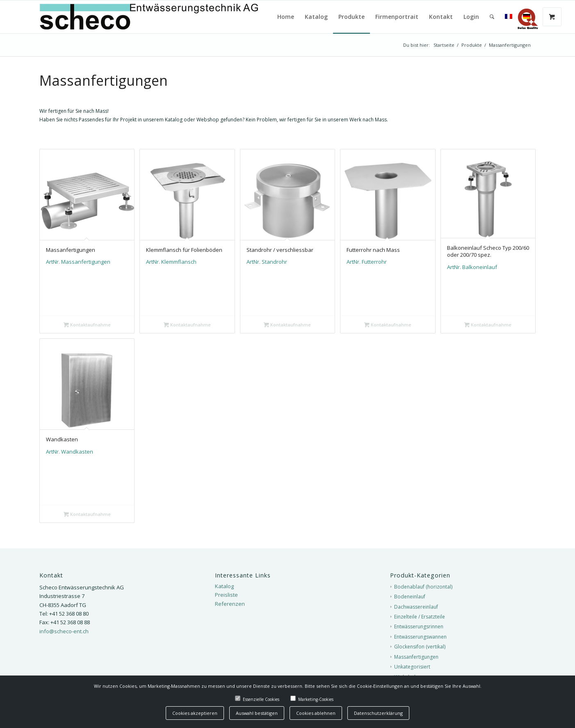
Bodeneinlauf (410, 597)
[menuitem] (286, 17)
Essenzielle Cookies (261, 699)
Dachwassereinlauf (416, 607)
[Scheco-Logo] (167, 17)
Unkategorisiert (412, 667)
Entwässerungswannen (420, 637)
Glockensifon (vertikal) (420, 647)
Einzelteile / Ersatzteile (420, 617)
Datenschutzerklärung (378, 713)
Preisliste (226, 595)
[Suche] (492, 17)
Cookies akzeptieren (195, 713)
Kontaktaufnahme (87, 325)
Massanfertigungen (416, 657)
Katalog (224, 586)
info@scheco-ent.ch (64, 631)
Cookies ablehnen (316, 713)
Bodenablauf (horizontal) (423, 587)
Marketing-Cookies (316, 699)
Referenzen (230, 604)
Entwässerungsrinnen (419, 626)
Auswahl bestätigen (257, 713)
